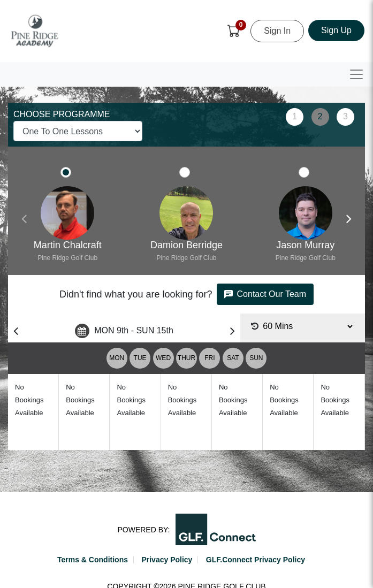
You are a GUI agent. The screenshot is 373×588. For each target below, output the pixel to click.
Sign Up (336, 30)
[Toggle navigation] (356, 74)
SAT (233, 358)
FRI (210, 358)
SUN (256, 358)
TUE (140, 358)
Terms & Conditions (93, 560)
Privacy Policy (167, 560)
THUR (186, 358)
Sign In (277, 31)
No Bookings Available (29, 400)
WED (163, 358)
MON (117, 358)
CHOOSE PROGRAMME (62, 114)
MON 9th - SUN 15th (124, 331)
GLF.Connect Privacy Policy (256, 560)
